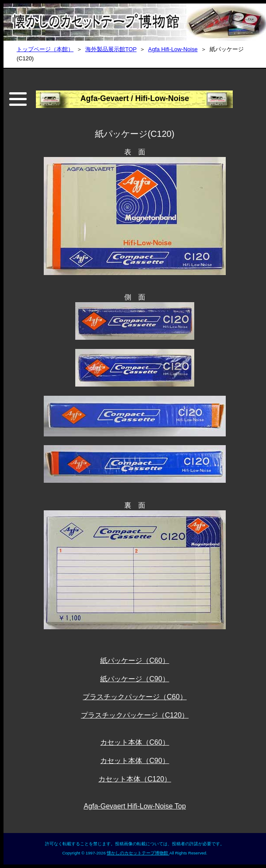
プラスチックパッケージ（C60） (135, 697)
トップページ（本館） (45, 49)
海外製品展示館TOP (111, 49)
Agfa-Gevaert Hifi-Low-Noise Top (135, 806)
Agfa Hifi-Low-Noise (173, 49)
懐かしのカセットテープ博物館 (138, 853)
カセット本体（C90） (135, 761)
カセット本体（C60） (135, 742)
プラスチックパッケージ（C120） (135, 715)
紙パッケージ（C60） (135, 661)
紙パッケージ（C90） (135, 679)
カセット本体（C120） (135, 779)
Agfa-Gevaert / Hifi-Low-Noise (135, 98)
